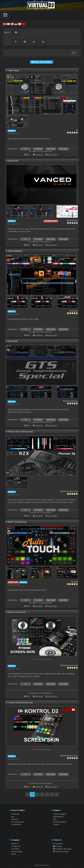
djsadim (75, 311)
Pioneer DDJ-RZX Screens (21, 432)
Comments (39, 155)
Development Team (70, 491)
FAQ (55, 819)
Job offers (15, 849)
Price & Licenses (18, 822)
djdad (76, 582)
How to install (52, 155)
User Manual (58, 817)
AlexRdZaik (73, 220)
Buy (13, 817)
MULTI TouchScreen (17, 522)
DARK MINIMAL (15, 251)
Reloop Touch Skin (17, 612)
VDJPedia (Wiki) (59, 822)
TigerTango (14, 70)
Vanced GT (13, 161)
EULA (13, 854)
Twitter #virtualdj (61, 852)
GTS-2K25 (13, 341)
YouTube (58, 846)
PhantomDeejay (72, 401)
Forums (56, 824)
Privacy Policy (17, 852)
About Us (15, 844)
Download (15, 814)
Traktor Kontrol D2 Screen (20, 703)
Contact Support (60, 814)
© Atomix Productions (42, 865)
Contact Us (16, 846)
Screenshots (16, 824)
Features (15, 819)
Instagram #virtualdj (62, 849)
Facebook (58, 844)
